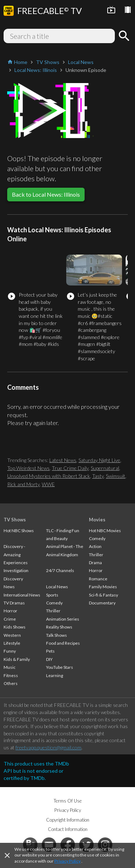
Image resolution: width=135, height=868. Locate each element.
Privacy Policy (67, 861)
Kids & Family (17, 659)
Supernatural (105, 468)
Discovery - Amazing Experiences (16, 554)
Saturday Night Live (99, 460)
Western (12, 635)
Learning (55, 675)
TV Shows (15, 520)
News (9, 587)
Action (95, 546)
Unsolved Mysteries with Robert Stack (49, 476)
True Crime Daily (70, 468)
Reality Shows (59, 627)
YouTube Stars (60, 667)
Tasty (98, 476)
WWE (48, 484)
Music (10, 667)
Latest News (63, 460)
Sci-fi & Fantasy (103, 595)
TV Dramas (14, 603)
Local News (57, 587)
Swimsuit (116, 476)
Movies (97, 520)
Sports (52, 595)
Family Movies (103, 587)
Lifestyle (12, 643)
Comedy (54, 603)
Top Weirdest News (28, 468)
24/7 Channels (60, 570)
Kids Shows (15, 627)
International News (22, 595)
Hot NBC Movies (105, 531)
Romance (98, 579)
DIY (49, 659)
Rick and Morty (23, 484)
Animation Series (63, 619)
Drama (95, 563)
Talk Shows (57, 635)
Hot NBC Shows (19, 531)
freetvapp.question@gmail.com (48, 747)
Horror (10, 611)
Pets (50, 651)
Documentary (102, 603)
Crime (10, 619)
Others (11, 683)
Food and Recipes (63, 643)
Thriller (53, 611)
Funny (10, 651)
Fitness (11, 675)
